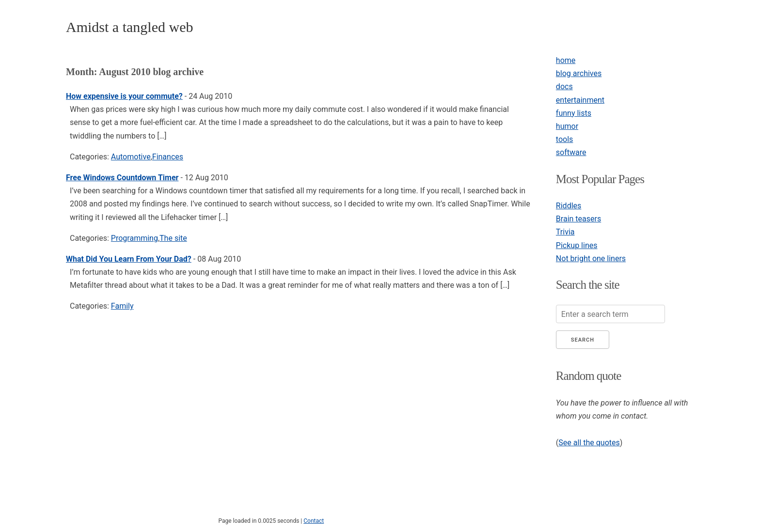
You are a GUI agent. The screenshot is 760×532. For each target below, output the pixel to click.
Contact (314, 521)
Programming (135, 238)
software (571, 152)
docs (564, 86)
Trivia (565, 232)
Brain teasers (578, 219)
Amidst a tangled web (129, 27)
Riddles (569, 206)
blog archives (579, 73)
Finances (168, 157)
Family (122, 306)
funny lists (574, 113)
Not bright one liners (591, 258)
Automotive (131, 157)
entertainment (580, 100)
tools (564, 139)
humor (567, 126)
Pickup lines (577, 245)
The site (173, 238)
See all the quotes (589, 443)
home (566, 60)
